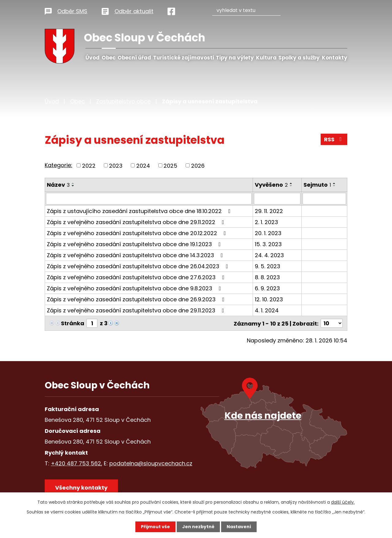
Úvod (92, 58)
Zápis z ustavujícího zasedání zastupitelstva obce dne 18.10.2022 (140, 211)
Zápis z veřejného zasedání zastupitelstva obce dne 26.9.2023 (137, 299)
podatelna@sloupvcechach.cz (151, 463)
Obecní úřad (134, 58)
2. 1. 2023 (266, 222)
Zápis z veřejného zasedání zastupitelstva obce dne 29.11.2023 (137, 310)
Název (58, 185)
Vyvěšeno (271, 185)
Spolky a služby (299, 58)
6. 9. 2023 (267, 288)
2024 (143, 165)
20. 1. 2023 (268, 233)
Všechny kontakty (81, 487)
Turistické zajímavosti (184, 58)
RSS (334, 139)
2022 (89, 165)
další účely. (343, 502)
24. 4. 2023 (269, 255)
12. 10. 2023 (269, 299)
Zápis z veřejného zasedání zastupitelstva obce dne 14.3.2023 (136, 255)
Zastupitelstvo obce (123, 101)
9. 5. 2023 (268, 266)
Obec (109, 58)
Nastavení (239, 527)
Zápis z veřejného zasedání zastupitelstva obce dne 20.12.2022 (138, 233)
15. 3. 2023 (268, 244)
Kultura (266, 58)
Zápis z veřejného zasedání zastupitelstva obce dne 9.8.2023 (135, 288)
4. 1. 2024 (267, 310)
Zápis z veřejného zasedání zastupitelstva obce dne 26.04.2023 (139, 266)
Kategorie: (58, 165)
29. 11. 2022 (269, 211)
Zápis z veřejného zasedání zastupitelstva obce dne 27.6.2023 (137, 277)
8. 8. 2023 (267, 277)
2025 (170, 165)
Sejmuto (317, 185)
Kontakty (335, 58)
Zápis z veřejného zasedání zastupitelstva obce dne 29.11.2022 (137, 222)
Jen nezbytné (198, 527)
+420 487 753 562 (76, 463)
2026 (198, 165)
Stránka (73, 323)
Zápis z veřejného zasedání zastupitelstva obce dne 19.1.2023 (135, 244)
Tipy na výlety (235, 58)
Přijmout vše (155, 527)
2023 (116, 165)
